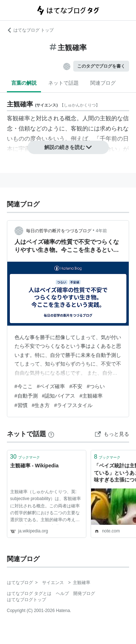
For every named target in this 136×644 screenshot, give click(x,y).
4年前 (101, 231)
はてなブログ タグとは (29, 593)
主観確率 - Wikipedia (34, 466)
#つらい (96, 386)
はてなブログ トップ (30, 30)
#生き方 (41, 405)
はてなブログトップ (26, 600)
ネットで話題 (63, 83)
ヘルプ (62, 593)
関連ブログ (103, 83)
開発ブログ (84, 593)
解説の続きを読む (68, 147)
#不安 (76, 386)
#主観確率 (91, 396)
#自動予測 (26, 396)
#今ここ (24, 386)
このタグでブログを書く (101, 66)
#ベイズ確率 (51, 386)
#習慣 (21, 405)
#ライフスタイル (73, 405)
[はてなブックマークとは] (51, 434)
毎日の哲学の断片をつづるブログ (59, 231)
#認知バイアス (59, 396)
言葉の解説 (24, 83)
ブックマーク (25, 457)
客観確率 (18, 118)
